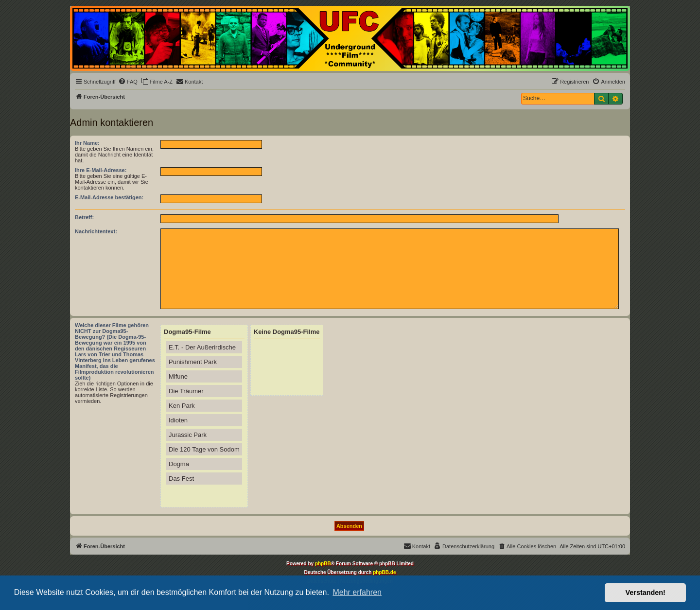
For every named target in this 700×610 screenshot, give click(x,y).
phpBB (323, 564)
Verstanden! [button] (646, 593)
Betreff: (84, 217)
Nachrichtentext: (96, 231)
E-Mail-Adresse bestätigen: (109, 197)
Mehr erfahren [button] (357, 592)
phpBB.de (384, 572)
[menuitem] (128, 82)
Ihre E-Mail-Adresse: (101, 170)
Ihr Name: (87, 143)
